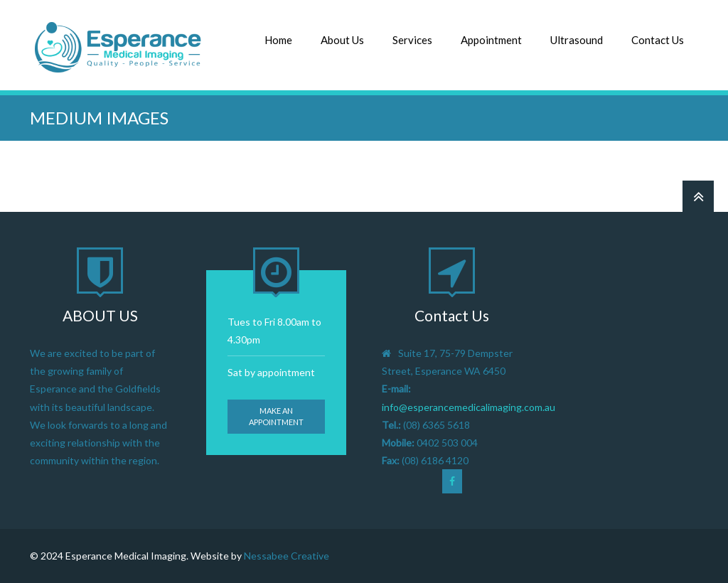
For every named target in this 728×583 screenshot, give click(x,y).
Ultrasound (577, 40)
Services (412, 40)
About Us (342, 40)
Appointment (491, 40)
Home (278, 40)
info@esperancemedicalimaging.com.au (469, 407)
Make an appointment (276, 416)
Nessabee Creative (287, 556)
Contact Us (658, 40)
